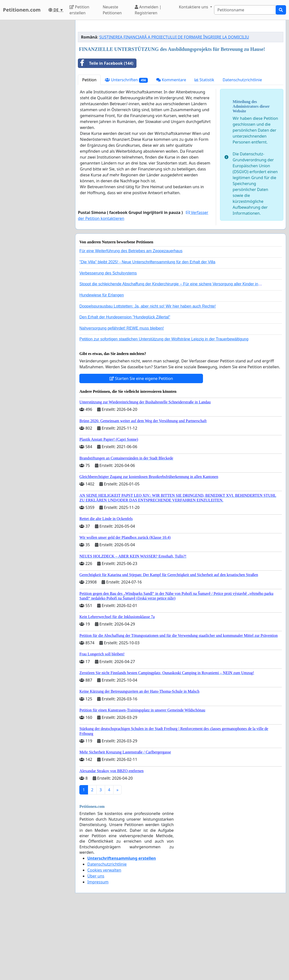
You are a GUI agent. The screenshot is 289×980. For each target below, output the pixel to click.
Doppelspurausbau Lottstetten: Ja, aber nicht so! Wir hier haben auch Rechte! (147, 375)
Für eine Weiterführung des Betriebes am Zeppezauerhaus (131, 320)
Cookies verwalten (104, 939)
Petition (89, 149)
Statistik (204, 149)
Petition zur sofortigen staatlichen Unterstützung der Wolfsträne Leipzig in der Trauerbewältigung (164, 408)
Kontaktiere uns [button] (194, 7)
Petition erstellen (79, 10)
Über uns (96, 945)
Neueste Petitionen (112, 10)
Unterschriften (126, 149)
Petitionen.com (22, 10)
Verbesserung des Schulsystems (108, 342)
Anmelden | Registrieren (148, 10)
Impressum (98, 951)
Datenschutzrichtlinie (242, 149)
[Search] (245, 10)
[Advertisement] (181, 63)
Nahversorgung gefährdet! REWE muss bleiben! (122, 397)
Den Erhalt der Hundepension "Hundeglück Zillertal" (125, 386)
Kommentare (171, 149)
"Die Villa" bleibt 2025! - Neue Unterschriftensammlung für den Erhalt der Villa (147, 331)
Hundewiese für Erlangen (102, 364)
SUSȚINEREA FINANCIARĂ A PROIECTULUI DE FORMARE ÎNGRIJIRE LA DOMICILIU (174, 106)
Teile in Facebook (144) (106, 132)
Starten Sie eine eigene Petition (141, 448)
